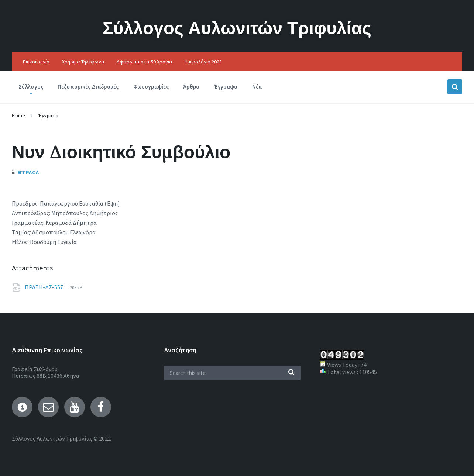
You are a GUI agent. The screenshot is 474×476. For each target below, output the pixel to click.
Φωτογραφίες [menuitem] (151, 87)
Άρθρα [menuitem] (191, 87)
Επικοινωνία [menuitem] (36, 62)
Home (18, 116)
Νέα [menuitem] (257, 87)
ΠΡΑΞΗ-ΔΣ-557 (44, 287)
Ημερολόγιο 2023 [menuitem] (203, 62)
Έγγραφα (49, 116)
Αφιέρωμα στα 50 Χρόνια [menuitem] (145, 62)
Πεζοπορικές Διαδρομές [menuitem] (88, 87)
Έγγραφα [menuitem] (226, 87)
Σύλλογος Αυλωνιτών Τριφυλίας (237, 28)
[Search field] (233, 373)
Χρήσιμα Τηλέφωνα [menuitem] (83, 62)
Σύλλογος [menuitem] (31, 87)
